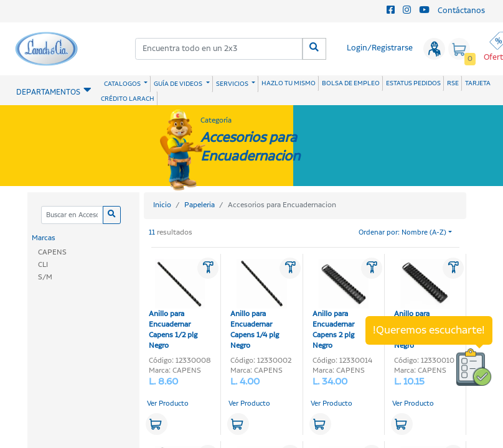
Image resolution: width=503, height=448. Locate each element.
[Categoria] (72, 215)
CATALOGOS (123, 84)
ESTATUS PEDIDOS (413, 83)
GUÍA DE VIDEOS (179, 84)
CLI (43, 265)
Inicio (162, 205)
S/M (45, 277)
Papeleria (200, 205)
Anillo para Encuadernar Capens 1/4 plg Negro (258, 305)
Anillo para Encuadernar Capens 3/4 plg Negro (422, 305)
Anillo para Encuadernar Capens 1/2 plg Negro (177, 305)
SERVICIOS (233, 84)
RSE (453, 83)
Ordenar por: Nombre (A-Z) (402, 233)
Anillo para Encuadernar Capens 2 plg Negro (341, 305)
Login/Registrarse (380, 48)
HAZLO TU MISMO (289, 83)
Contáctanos (461, 11)
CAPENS (52, 252)
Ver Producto (168, 404)
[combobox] (219, 49)
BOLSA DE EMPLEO (351, 83)
